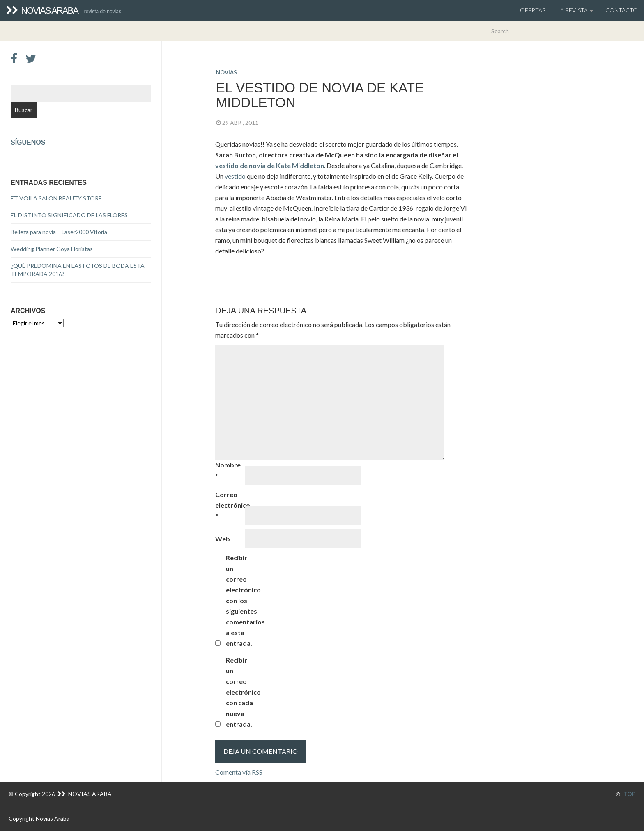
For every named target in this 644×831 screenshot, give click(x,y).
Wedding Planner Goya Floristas (52, 249)
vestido (236, 176)
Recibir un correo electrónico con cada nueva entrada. (240, 692)
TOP (626, 794)
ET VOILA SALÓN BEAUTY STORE (56, 198)
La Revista (575, 10)
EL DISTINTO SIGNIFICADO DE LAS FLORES (69, 215)
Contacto (622, 10)
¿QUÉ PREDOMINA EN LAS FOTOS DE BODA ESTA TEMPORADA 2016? (78, 270)
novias (227, 72)
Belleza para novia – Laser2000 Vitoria (59, 232)
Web (223, 539)
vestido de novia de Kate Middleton (270, 165)
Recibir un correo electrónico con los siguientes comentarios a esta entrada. (240, 600)
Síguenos (28, 142)
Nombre (228, 470)
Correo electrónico (230, 505)
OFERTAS (532, 10)
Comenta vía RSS (239, 772)
